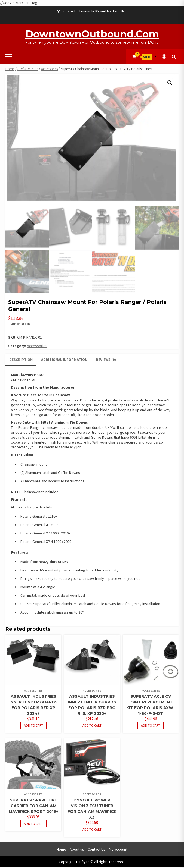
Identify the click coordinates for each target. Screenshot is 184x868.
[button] (170, 83)
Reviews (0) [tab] (106, 360)
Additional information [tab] (64, 360)
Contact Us (96, 850)
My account (118, 850)
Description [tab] (21, 360)
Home (10, 69)
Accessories (49, 69)
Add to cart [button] (33, 726)
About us (77, 850)
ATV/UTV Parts (28, 69)
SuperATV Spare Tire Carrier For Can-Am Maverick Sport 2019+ (33, 806)
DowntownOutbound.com (92, 34)
